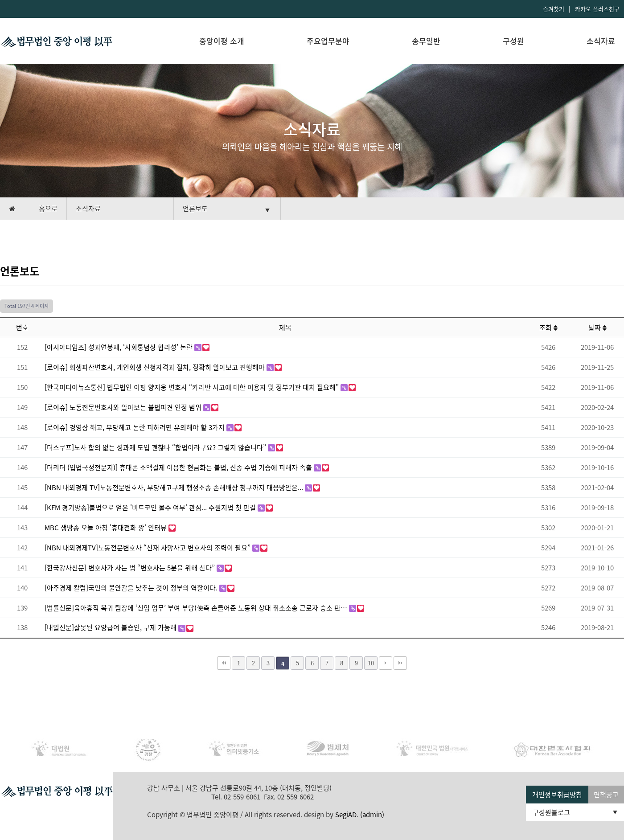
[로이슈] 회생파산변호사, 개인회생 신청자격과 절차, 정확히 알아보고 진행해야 (156, 367)
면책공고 (606, 795)
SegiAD (346, 815)
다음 (386, 663)
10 (371, 663)
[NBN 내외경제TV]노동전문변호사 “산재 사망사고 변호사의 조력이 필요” (148, 548)
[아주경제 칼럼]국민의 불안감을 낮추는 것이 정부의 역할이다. (132, 588)
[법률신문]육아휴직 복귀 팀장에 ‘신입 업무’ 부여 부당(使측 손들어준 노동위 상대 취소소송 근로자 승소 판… (197, 608)
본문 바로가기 (0, 0)
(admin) (372, 815)
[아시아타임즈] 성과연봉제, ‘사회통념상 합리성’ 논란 (119, 347)
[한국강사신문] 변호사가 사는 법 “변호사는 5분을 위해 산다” (131, 568)
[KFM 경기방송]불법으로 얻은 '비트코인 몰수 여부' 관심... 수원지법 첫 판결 (151, 508)
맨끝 (400, 663)
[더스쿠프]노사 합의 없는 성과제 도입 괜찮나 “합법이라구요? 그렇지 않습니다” (156, 447)
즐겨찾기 (554, 9)
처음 (224, 663)
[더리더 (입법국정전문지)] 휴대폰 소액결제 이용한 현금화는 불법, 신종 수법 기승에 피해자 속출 (179, 467)
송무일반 (426, 41)
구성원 (513, 41)
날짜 (597, 328)
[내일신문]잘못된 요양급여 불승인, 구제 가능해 (111, 627)
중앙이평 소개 (222, 41)
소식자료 (601, 41)
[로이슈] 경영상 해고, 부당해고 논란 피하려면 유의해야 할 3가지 (135, 427)
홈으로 (48, 209)
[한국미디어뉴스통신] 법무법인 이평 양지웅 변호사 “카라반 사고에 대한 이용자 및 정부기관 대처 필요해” (193, 387)
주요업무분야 (328, 41)
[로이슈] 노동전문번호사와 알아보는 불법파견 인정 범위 (124, 407)
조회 (548, 328)
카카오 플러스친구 (597, 9)
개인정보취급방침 (557, 795)
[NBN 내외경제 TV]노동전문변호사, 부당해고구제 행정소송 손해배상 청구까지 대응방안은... (175, 488)
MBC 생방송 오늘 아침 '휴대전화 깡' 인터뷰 (107, 528)
